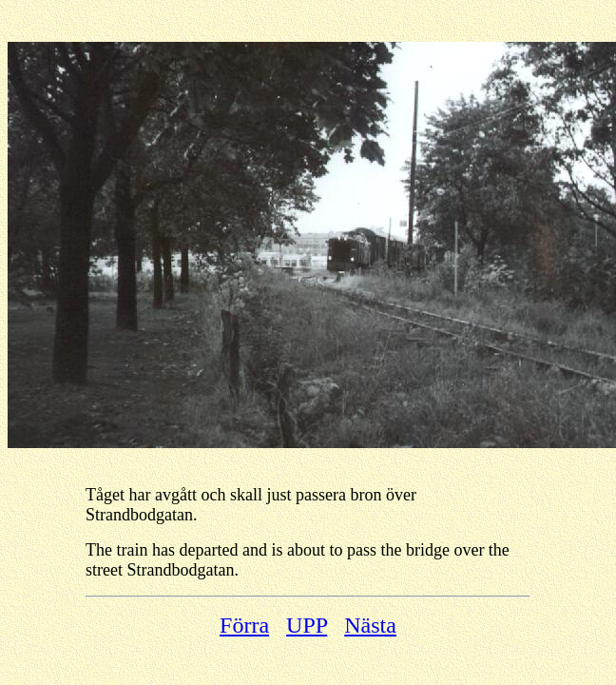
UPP (307, 625)
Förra (244, 625)
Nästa (370, 625)
